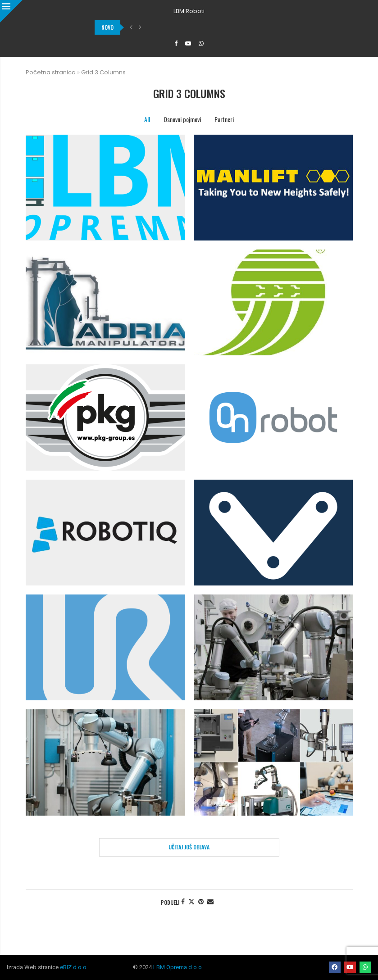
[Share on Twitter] (191, 902)
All (147, 119)
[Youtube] (188, 44)
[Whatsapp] (201, 44)
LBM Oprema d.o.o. (178, 967)
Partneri (224, 119)
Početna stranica (51, 72)
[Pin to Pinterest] (201, 902)
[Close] (11, 11)
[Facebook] (176, 44)
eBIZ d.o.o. (74, 967)
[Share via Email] (210, 902)
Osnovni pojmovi (182, 119)
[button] (131, 27)
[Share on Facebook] (183, 902)
